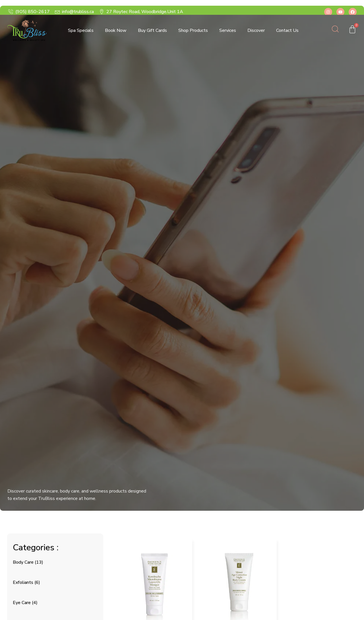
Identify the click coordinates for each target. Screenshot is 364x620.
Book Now (116, 30)
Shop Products (193, 30)
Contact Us (287, 30)
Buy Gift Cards (152, 30)
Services (228, 30)
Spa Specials (81, 30)
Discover (256, 30)
